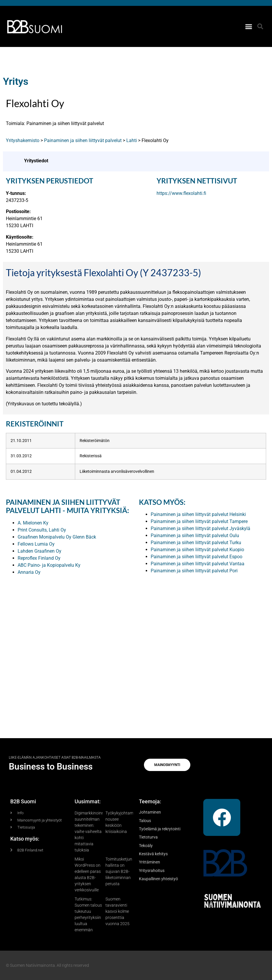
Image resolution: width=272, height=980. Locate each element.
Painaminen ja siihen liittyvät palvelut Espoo (197, 557)
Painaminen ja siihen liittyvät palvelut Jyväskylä (200, 528)
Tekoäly (146, 846)
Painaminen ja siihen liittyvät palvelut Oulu (195, 535)
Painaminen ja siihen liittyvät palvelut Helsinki (198, 514)
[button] (249, 26)
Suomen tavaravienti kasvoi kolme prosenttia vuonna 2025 (117, 911)
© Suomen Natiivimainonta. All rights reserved (47, 965)
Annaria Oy (29, 572)
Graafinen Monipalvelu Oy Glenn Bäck (57, 537)
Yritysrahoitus (152, 871)
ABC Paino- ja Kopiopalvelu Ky (49, 565)
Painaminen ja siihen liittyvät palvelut (83, 140)
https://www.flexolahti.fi (181, 193)
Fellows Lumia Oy (36, 544)
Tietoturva (148, 837)
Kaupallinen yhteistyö (158, 879)
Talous (145, 821)
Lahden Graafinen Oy (40, 551)
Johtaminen (150, 812)
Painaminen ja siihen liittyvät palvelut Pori (194, 571)
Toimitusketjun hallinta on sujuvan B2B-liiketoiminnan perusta (119, 871)
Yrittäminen (150, 862)
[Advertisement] (136, 647)
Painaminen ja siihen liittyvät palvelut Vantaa (198, 564)
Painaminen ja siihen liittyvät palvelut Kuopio (197, 550)
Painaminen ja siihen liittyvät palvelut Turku (196, 543)
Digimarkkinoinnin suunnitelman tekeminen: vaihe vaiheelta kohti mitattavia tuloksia (91, 831)
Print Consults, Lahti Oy (42, 530)
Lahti (132, 140)
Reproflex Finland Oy (39, 558)
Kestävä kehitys (153, 854)
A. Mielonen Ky (33, 523)
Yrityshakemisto (23, 140)
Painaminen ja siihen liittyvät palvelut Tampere (199, 521)
